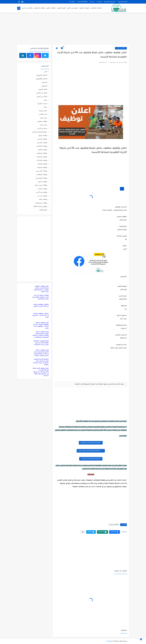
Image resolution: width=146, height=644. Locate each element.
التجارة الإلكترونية (41, 79)
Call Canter (43, 210)
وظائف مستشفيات (41, 203)
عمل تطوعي (43, 114)
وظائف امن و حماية (41, 185)
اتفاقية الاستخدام (83, 2)
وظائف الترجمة (42, 139)
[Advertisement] (73, 29)
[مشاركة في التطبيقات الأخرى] (83, 532)
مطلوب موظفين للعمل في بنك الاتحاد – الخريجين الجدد (40, 315)
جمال (45, 107)
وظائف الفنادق (42, 164)
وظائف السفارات (42, 157)
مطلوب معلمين (42, 121)
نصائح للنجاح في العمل (40, 132)
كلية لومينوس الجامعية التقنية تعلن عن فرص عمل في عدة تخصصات (41, 343)
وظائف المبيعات (42, 167)
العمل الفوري (61, 8)
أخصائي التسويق (42, 75)
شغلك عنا (72, 2)
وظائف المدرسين (41, 171)
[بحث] (19, 8)
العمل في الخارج (72, 8)
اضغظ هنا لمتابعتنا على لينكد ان (91, 459)
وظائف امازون (42, 181)
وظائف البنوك (43, 135)
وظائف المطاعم (96, 8)
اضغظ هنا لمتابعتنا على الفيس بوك (91, 451)
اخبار (46, 72)
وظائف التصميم (42, 142)
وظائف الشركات (42, 160)
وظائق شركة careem (40, 206)
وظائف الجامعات (42, 146)
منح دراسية (43, 125)
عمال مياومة (43, 111)
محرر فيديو (44, 118)
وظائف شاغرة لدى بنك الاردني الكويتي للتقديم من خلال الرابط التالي (40, 297)
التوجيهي (44, 86)
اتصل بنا (99, 2)
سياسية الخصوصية (110, 2)
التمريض (44, 82)
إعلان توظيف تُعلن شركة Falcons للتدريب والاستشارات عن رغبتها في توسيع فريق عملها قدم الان (41, 372)
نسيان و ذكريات (42, 128)
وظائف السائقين (40, 8)
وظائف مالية (43, 199)
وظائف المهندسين (41, 178)
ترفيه (45, 100)
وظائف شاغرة (42, 189)
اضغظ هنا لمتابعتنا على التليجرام (91, 443)
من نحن (92, 2)
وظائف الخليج (51, 8)
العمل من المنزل (42, 96)
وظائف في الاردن (27, 8)
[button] (115, 532)
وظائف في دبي (42, 196)
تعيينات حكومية (84, 8)
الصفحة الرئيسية (123, 2)
